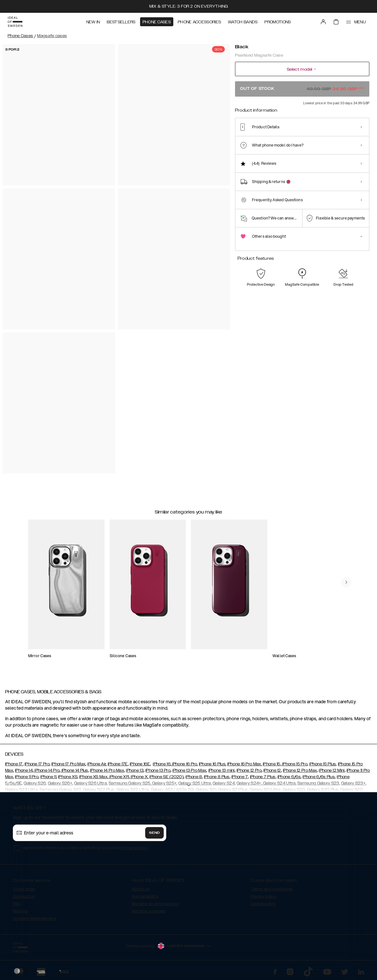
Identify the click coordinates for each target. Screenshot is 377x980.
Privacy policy (263, 896)
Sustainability (145, 896)
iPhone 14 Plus (74, 770)
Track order (24, 889)
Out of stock (302, 89)
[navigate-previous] (346, 582)
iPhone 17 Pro (37, 764)
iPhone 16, (162, 764)
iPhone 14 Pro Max (107, 770)
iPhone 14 (24, 770)
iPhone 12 (272, 770)
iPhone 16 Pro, (185, 764)
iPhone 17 (14, 764)
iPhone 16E (140, 764)
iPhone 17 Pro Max (68, 764)
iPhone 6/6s (289, 777)
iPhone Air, (97, 764)
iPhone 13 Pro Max (189, 770)
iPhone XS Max (93, 777)
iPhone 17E (118, 764)
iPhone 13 (135, 770)
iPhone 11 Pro (27, 777)
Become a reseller (149, 911)
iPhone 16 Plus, (213, 764)
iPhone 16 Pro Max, (245, 764)
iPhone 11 (48, 777)
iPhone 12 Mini (332, 770)
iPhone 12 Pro (249, 770)
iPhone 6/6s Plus (319, 777)
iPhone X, (139, 777)
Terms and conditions (271, 889)
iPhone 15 (272, 764)
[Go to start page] (15, 22)
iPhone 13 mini (222, 770)
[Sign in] (323, 22)
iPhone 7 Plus (263, 777)
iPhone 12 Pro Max (300, 770)
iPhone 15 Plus (322, 764)
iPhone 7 (240, 777)
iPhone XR (119, 777)
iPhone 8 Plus (217, 777)
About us (141, 889)
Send (154, 833)
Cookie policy (263, 904)
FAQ (17, 904)
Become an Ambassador (156, 904)
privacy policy (135, 848)
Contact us (24, 896)
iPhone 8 (194, 777)
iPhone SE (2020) (166, 777)
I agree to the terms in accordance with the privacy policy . (85, 848)
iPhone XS (68, 777)
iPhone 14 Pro (47, 770)
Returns (20, 911)
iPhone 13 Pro (158, 770)
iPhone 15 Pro (294, 764)
